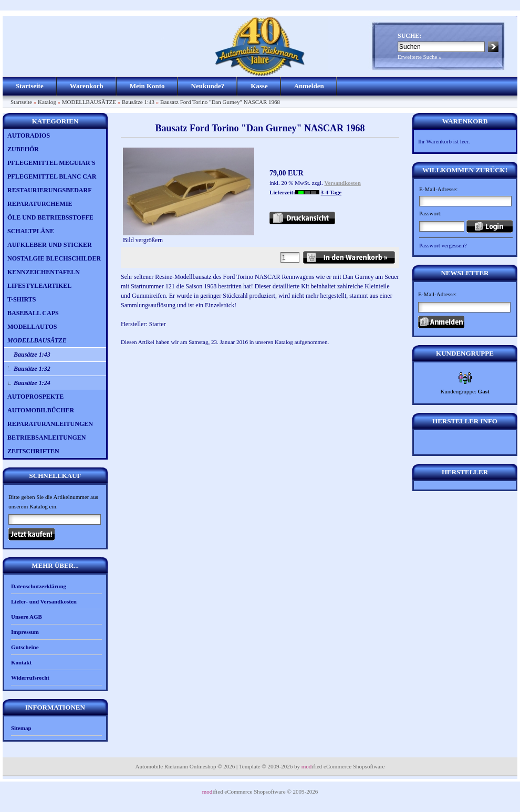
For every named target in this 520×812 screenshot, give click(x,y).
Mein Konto (147, 86)
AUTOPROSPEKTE (35, 397)
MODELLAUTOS (32, 327)
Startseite (30, 86)
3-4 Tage (331, 192)
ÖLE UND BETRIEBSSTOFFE (50, 217)
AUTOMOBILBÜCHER (41, 410)
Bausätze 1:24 (32, 383)
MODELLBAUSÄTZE (89, 102)
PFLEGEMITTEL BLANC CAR (52, 176)
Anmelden (309, 86)
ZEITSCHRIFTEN (33, 451)
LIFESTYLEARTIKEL (39, 286)
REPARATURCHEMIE (40, 204)
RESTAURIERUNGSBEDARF (49, 190)
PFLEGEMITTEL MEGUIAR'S (51, 163)
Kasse (259, 86)
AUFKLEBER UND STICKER (50, 245)
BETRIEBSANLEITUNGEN (46, 438)
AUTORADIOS (29, 136)
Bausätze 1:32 (32, 369)
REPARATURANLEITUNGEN (50, 424)
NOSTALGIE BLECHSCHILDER (54, 258)
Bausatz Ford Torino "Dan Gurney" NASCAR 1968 (220, 102)
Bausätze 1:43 (138, 102)
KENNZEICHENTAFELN (44, 272)
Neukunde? (208, 86)
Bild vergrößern (189, 237)
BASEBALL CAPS (33, 313)
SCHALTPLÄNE (31, 231)
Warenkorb (87, 86)
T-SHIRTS (22, 299)
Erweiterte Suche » (420, 57)
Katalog (47, 102)
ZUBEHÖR (23, 149)
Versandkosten (343, 183)
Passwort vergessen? (443, 245)
